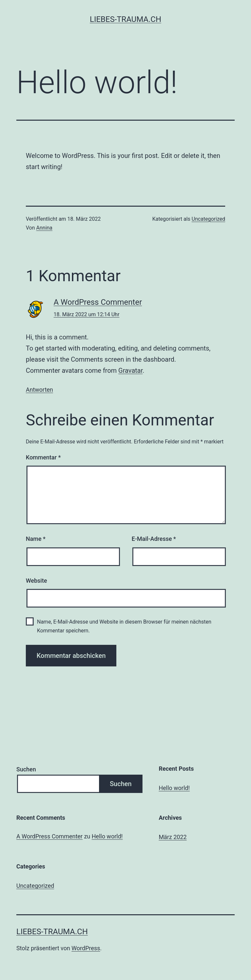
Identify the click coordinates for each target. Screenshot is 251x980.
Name (36, 539)
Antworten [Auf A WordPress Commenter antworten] (39, 390)
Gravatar (130, 370)
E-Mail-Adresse (154, 539)
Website (36, 581)
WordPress (86, 948)
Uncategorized (208, 219)
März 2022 (173, 837)
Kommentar (43, 457)
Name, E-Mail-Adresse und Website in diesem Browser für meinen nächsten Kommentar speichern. (124, 626)
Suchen (26, 769)
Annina (44, 228)
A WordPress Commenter (98, 302)
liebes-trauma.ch (126, 19)
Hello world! (174, 788)
